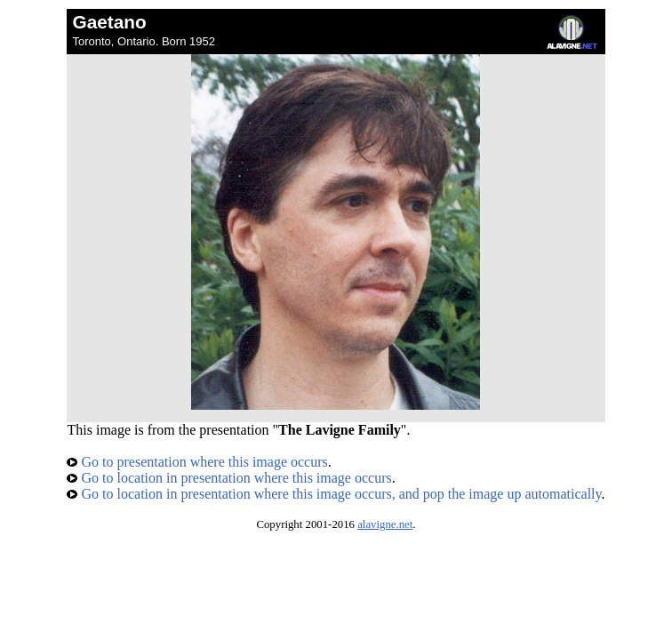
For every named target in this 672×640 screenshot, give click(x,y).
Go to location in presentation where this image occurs (229, 478)
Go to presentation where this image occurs (197, 462)
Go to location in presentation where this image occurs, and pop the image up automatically (334, 494)
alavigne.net (385, 524)
